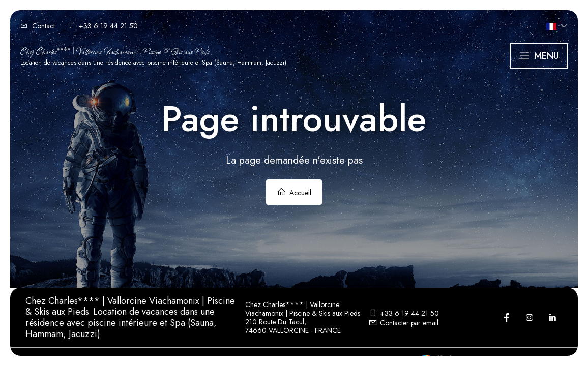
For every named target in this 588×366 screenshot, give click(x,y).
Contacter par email (403, 323)
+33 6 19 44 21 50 (404, 313)
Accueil (294, 192)
